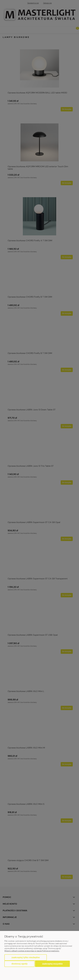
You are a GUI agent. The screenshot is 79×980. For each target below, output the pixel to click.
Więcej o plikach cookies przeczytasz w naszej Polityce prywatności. (32, 951)
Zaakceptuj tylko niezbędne (26, 957)
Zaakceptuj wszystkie (52, 964)
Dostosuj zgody (19, 964)
